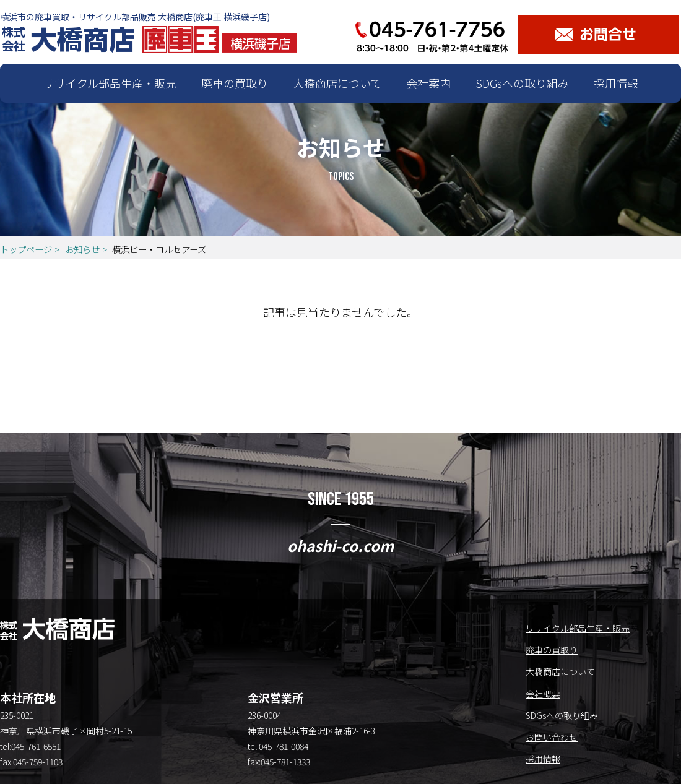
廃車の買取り (235, 83)
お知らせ (82, 249)
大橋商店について (337, 83)
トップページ (26, 249)
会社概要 (543, 694)
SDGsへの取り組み (522, 83)
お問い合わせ (552, 737)
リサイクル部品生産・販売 (110, 83)
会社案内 (428, 83)
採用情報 (616, 83)
